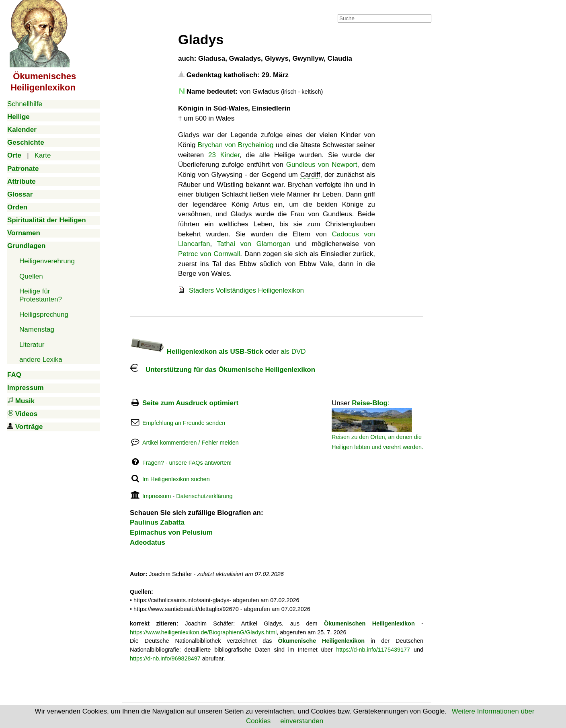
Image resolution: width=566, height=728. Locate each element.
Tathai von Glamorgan (254, 244)
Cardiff (310, 175)
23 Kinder (224, 155)
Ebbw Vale (316, 264)
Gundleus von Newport (322, 165)
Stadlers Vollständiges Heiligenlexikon (246, 290)
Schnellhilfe (25, 104)
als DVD (293, 352)
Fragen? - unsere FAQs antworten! (187, 463)
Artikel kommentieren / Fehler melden (191, 443)
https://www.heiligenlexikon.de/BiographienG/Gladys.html (203, 632)
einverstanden (302, 721)
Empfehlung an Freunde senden (184, 423)
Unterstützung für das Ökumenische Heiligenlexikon (223, 370)
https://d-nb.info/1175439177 (373, 650)
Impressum (157, 496)
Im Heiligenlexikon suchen (176, 479)
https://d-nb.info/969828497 (165, 658)
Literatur (32, 345)
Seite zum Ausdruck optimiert (190, 403)
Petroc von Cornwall (209, 254)
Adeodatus (148, 542)
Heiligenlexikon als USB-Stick (197, 352)
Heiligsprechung (44, 315)
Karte (43, 155)
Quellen (31, 276)
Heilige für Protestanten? (41, 295)
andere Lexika (41, 360)
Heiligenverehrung (47, 261)
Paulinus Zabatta (157, 522)
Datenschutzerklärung (204, 496)
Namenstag (37, 329)
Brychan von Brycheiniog (236, 145)
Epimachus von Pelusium (171, 532)
